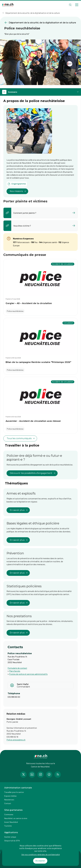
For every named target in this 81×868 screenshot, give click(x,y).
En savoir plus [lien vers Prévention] (19, 573)
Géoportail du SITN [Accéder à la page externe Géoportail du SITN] (12, 841)
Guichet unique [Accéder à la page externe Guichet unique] (10, 837)
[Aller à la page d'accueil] (8, 5)
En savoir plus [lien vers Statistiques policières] (19, 603)
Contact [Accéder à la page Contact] (8, 803)
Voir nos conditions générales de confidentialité (41, 854)
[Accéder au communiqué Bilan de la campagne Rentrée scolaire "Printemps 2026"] (40, 346)
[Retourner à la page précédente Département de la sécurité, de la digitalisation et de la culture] (40, 23)
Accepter (40, 861)
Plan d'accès (15, 671)
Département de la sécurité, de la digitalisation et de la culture (33, 13)
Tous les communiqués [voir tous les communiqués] (21, 438)
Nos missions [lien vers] (18, 191)
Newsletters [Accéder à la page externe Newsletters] (9, 800)
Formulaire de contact (17, 668)
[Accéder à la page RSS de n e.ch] (58, 775)
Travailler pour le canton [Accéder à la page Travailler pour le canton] (14, 792)
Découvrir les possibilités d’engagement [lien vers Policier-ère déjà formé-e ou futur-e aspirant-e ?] (33, 473)
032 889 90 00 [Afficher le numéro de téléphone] (14, 697)
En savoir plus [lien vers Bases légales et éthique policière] (19, 540)
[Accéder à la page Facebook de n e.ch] (49, 775)
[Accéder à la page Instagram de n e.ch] (40, 775)
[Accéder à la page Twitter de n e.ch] (23, 775)
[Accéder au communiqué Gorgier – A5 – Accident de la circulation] (40, 287)
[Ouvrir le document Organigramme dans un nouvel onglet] (17, 184)
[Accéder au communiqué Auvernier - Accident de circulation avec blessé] (40, 405)
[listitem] (40, 213)
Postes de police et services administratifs (28, 674)
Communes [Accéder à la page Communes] (9, 814)
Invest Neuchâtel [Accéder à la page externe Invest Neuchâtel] (11, 822)
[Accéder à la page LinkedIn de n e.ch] (32, 775)
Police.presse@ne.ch (16, 740)
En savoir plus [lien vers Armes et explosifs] (19, 510)
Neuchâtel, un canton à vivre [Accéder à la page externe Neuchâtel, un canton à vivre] (16, 818)
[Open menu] (77, 5)
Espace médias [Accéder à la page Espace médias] (10, 796)
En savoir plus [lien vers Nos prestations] (19, 633)
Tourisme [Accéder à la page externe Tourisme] (8, 826)
